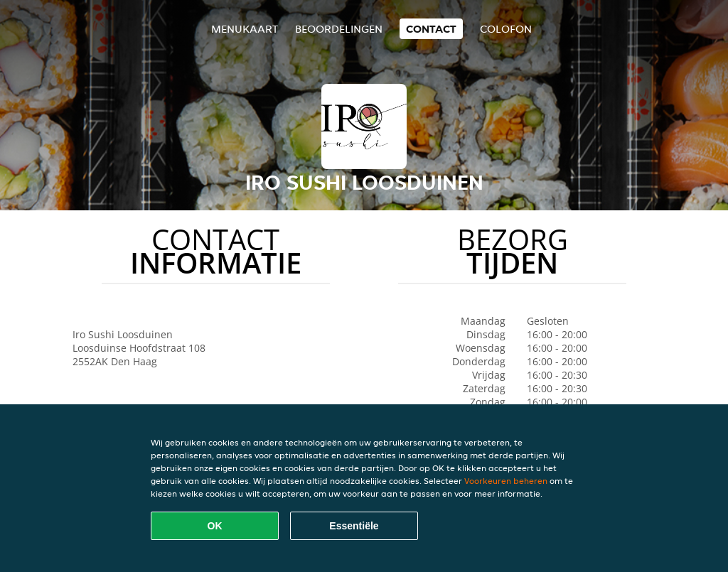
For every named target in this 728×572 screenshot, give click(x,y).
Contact (431, 29)
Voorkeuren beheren (506, 481)
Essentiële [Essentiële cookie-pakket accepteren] (354, 526)
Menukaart (245, 29)
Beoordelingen (339, 29)
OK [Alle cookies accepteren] (215, 526)
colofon (506, 29)
